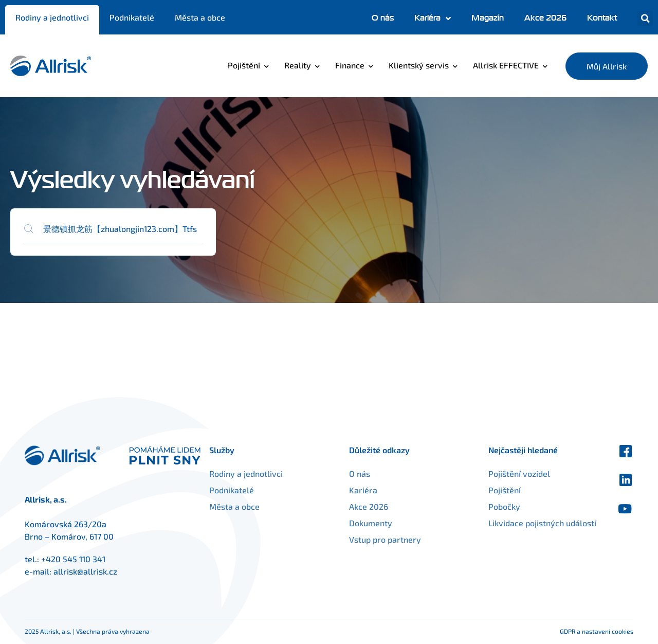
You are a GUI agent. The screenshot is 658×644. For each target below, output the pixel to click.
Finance (350, 65)
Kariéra (433, 19)
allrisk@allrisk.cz (85, 571)
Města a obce (200, 17)
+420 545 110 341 (73, 559)
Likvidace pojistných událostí (513, 529)
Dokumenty (383, 523)
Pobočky (491, 506)
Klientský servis (419, 65)
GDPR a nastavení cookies (597, 631)
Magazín (488, 18)
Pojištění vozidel (506, 473)
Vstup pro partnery (398, 539)
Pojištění (244, 65)
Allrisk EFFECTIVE (506, 65)
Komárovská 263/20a (66, 524)
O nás (383, 18)
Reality (298, 65)
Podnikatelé (132, 17)
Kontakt (602, 18)
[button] (645, 19)
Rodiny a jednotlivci (52, 17)
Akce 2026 (545, 18)
